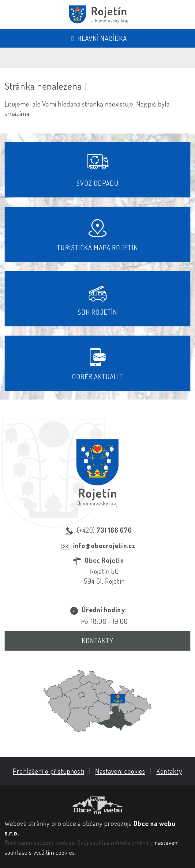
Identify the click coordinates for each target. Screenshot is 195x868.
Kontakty (97, 640)
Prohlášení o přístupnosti (49, 771)
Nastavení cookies (120, 771)
